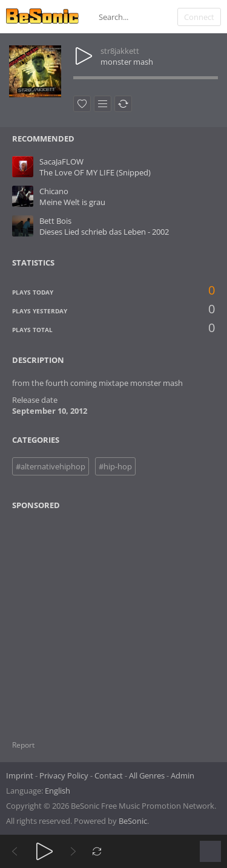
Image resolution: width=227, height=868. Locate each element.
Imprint (20, 775)
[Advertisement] (71, 618)
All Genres (147, 775)
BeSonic (133, 821)
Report (23, 745)
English (58, 791)
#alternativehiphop (51, 466)
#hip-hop (115, 466)
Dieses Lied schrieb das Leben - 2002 (104, 232)
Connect (199, 17)
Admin (183, 775)
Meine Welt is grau (72, 202)
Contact (109, 775)
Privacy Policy (64, 775)
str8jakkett (120, 51)
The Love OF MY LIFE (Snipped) (95, 172)
